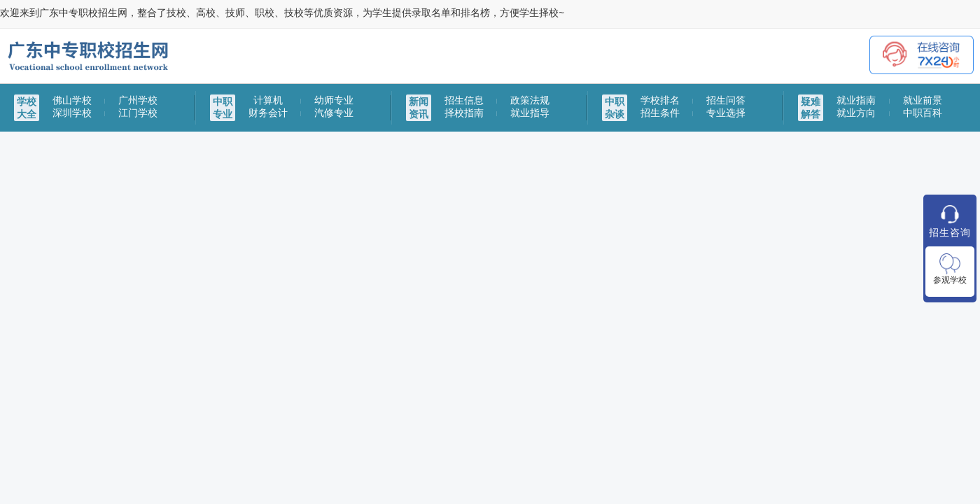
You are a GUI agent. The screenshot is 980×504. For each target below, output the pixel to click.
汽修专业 (334, 113)
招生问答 (726, 100)
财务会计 (268, 113)
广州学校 (138, 100)
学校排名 (660, 100)
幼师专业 (334, 100)
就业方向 (856, 113)
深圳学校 (72, 113)
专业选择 (726, 113)
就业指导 (530, 113)
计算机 (268, 100)
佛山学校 (72, 100)
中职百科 (923, 113)
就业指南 (856, 100)
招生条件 (660, 113)
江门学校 (138, 113)
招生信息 (464, 100)
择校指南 (464, 113)
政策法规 (530, 100)
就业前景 (923, 100)
